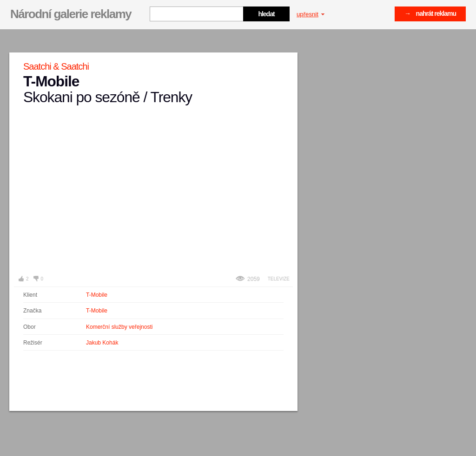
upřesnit (311, 14)
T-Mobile (97, 295)
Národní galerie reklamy (71, 14)
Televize (279, 279)
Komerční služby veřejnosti (119, 327)
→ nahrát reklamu (430, 13)
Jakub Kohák (102, 343)
